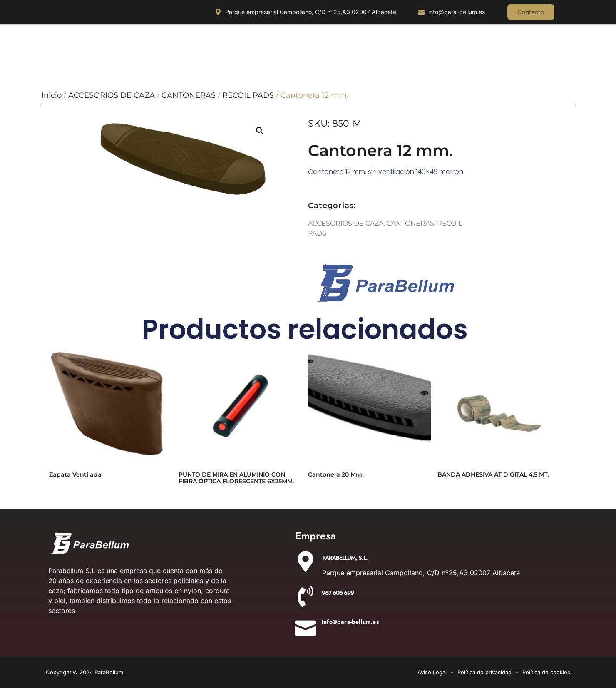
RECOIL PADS (248, 95)
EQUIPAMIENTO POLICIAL (360, 46)
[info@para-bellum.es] (306, 626)
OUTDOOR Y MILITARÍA (212, 46)
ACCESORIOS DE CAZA (285, 46)
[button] (260, 131)
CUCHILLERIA (72, 46)
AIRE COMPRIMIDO (432, 46)
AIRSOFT (548, 46)
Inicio (52, 95)
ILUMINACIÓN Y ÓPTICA (137, 46)
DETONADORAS (495, 46)
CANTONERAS (189, 95)
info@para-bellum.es (350, 622)
